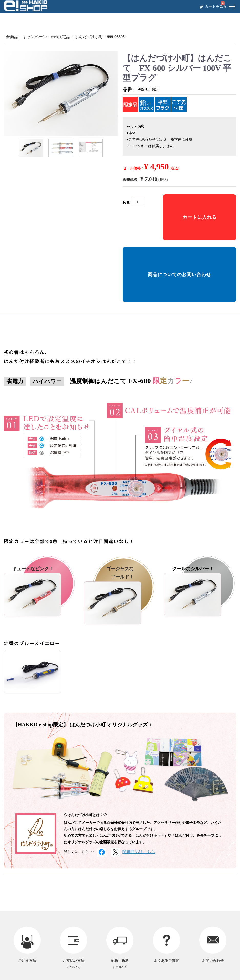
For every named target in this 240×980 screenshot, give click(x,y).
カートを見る (216, 7)
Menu (231, 5)
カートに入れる (200, 217)
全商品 (12, 37)
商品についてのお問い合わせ (179, 275)
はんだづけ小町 (89, 37)
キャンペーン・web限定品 (46, 37)
